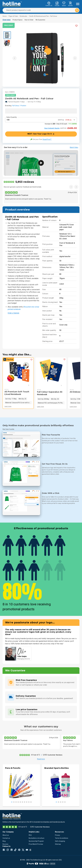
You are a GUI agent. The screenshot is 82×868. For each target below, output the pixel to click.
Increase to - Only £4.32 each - (61, 124)
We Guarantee (40, 20)
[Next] (26, 385)
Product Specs (18, 20)
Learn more (8, 406)
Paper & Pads (13, 16)
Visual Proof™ (47, 139)
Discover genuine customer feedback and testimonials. (23, 187)
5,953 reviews (25, 182)
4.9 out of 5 (35, 755)
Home (5, 16)
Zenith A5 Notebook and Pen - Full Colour (43, 16)
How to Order (29, 20)
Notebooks (23, 16)
